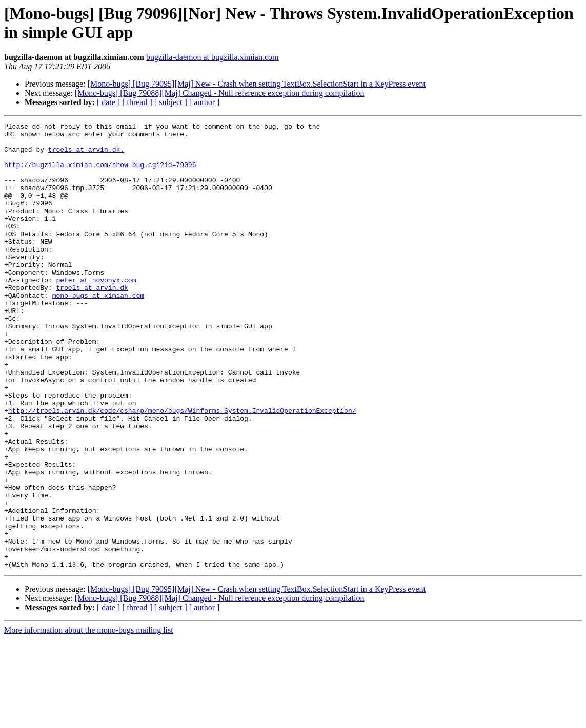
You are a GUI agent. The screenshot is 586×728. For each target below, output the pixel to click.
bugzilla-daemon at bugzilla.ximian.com (213, 57)
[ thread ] (137, 102)
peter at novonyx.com (96, 312)
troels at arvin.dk (92, 321)
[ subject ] (171, 102)
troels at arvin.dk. (86, 155)
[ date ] (108, 102)
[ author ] (205, 102)
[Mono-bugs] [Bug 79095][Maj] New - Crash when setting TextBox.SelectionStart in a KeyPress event (257, 84)
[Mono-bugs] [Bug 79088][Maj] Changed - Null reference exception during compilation (220, 93)
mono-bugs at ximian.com (98, 330)
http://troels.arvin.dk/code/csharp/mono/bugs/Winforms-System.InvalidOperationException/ (182, 469)
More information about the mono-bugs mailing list (89, 719)
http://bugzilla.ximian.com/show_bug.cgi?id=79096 (100, 174)
